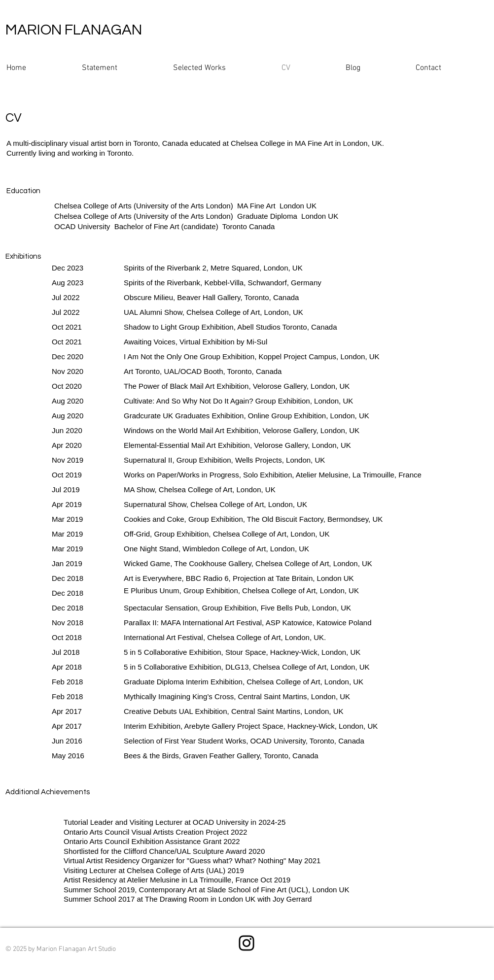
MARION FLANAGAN (74, 30)
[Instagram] (247, 943)
